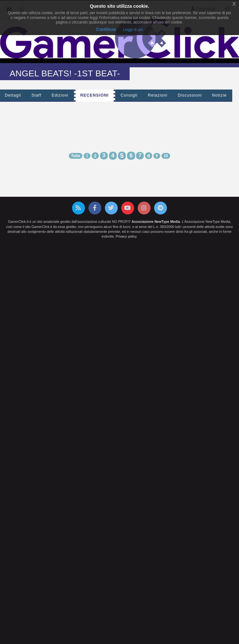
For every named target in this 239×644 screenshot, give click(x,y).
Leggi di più (133, 30)
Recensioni (95, 95)
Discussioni (190, 95)
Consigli (129, 95)
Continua (106, 29)
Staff (37, 95)
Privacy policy (126, 236)
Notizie (219, 95)
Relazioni (158, 95)
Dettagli (13, 95)
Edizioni (60, 95)
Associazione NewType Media (156, 222)
